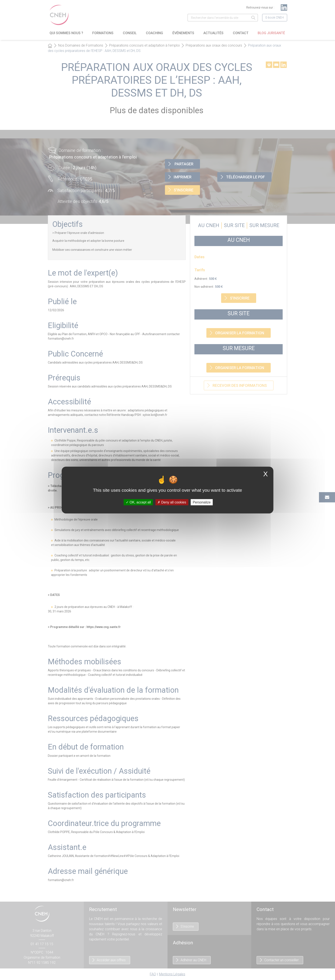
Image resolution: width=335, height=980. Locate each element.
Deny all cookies (172, 502)
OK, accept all (138, 502)
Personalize (202, 502)
